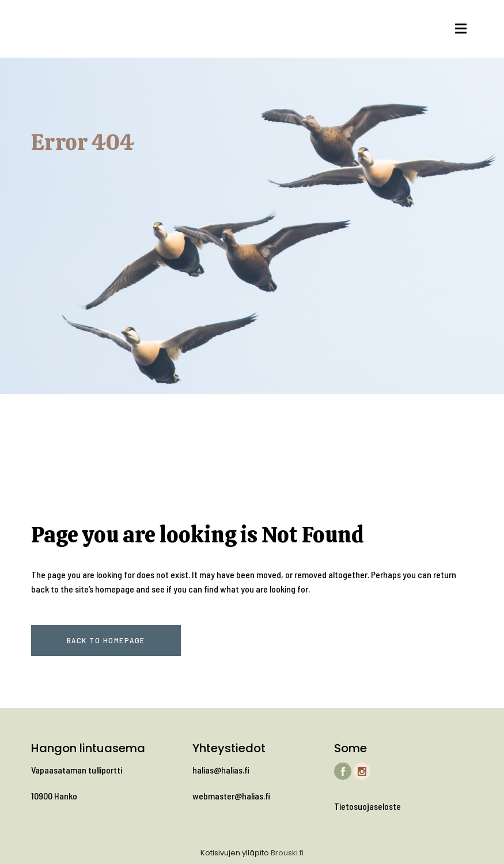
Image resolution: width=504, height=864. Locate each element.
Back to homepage (106, 640)
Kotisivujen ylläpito (235, 853)
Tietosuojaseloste (367, 806)
